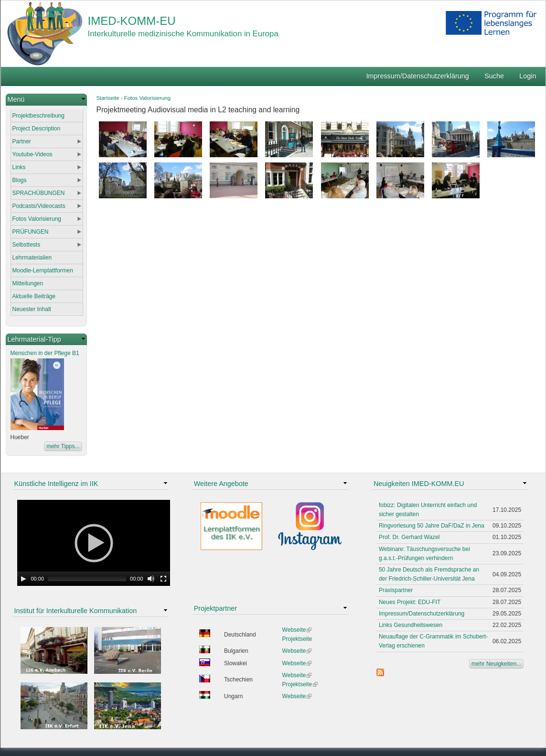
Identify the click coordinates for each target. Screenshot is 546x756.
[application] (94, 543)
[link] (46, 100)
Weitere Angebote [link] (221, 484)
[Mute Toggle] (151, 579)
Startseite (108, 98)
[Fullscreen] (163, 579)
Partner (22, 141)
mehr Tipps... (63, 446)
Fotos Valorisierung (147, 98)
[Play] (23, 579)
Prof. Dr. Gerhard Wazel (409, 537)
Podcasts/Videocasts (39, 206)
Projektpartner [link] (215, 608)
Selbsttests (27, 245)
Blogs (20, 180)
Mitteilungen (28, 283)
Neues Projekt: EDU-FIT (410, 602)
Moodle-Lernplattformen (43, 270)
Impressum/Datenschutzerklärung (418, 76)
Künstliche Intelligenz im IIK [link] (56, 484)
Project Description (37, 129)
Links (19, 167)
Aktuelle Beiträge (34, 296)
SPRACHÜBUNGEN (39, 193)
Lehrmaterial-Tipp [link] (34, 339)
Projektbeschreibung (38, 116)
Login (528, 76)
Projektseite (297, 639)
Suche (494, 76)
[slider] (87, 579)
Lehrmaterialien (32, 258)
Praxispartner (396, 590)
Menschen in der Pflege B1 (45, 353)
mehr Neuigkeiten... (496, 664)
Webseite (297, 630)
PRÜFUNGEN (31, 232)
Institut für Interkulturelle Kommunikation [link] (76, 611)
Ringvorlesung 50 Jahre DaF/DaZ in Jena (432, 526)
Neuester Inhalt (32, 309)
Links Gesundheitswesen (411, 625)
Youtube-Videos (32, 154)
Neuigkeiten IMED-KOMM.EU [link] (419, 484)
